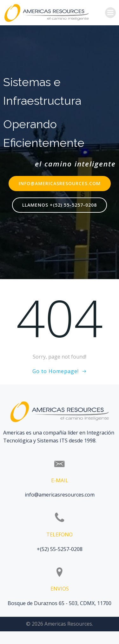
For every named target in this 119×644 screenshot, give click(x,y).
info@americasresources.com (60, 495)
